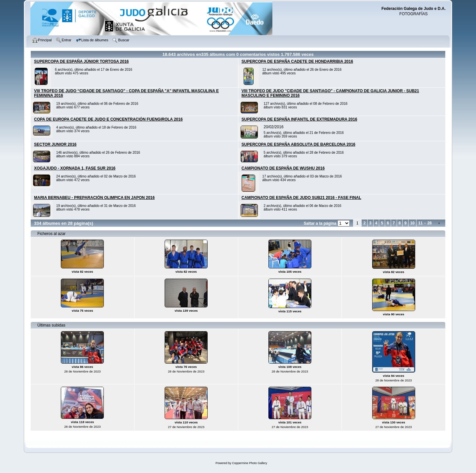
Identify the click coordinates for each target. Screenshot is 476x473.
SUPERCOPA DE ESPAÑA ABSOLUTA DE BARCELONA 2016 (299, 144)
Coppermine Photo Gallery (250, 463)
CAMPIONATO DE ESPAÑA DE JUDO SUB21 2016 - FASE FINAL (301, 198)
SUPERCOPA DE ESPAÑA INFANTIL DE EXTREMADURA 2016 (299, 119)
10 (412, 223)
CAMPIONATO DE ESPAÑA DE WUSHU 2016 (283, 168)
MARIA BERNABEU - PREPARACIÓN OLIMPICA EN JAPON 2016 (94, 198)
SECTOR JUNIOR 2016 (55, 144)
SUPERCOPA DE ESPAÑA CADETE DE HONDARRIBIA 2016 (297, 61)
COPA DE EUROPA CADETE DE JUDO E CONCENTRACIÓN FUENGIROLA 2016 (108, 119)
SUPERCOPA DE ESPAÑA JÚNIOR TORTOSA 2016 (81, 61)
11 (420, 223)
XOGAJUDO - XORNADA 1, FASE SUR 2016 (75, 168)
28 (430, 223)
